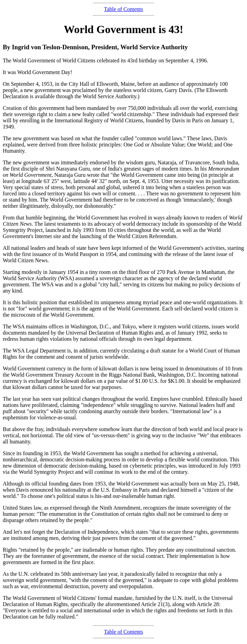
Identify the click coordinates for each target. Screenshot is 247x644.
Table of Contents (124, 9)
